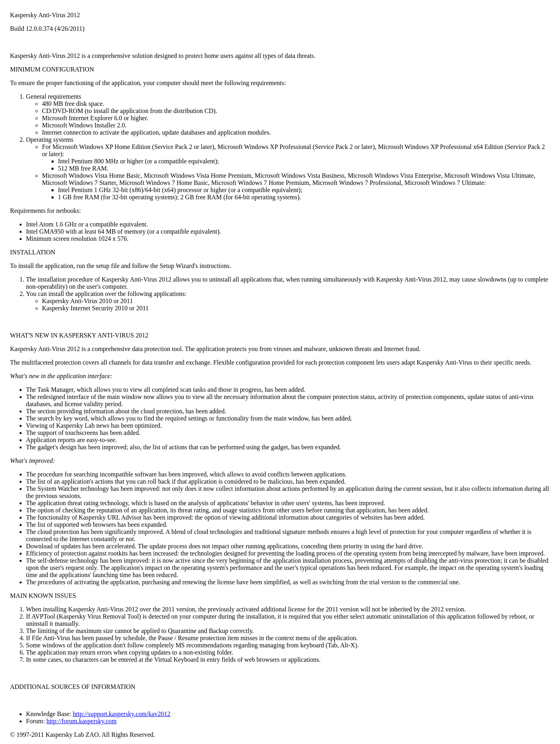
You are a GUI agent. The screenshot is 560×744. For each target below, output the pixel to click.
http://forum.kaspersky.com (81, 721)
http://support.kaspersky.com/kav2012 (121, 714)
